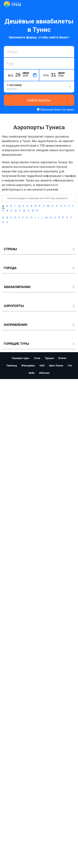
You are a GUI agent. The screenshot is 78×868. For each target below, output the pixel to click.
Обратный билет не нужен (57, 110)
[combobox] (39, 52)
